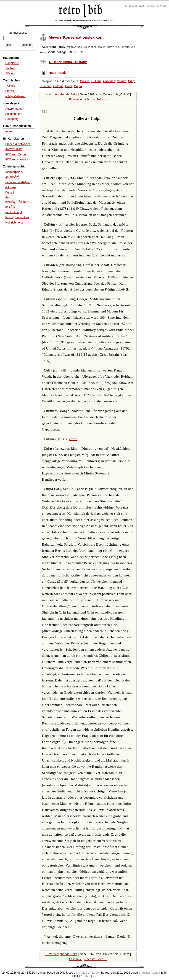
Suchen (10, 68)
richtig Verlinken (15, 96)
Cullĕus (96, 81)
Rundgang (12, 119)
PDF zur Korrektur (17, 159)
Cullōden (109, 81)
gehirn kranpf (14, 212)
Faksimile (75, 100)
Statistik (10, 91)
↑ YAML (81, 973)
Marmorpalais (14, 172)
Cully (132, 81)
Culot (69, 86)
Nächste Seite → (96, 100)
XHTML (85, 976)
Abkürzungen (14, 114)
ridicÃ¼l (10, 207)
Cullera (85, 81)
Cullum (122, 81)
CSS (95, 976)
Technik (10, 86)
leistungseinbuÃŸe (17, 217)
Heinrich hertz (14, 223)
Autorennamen (15, 109)
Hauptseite (12, 63)
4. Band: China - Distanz (68, 62)
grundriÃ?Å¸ (13, 177)
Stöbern (10, 73)
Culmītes (45, 86)
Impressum (130, 6)
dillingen (11, 187)
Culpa (78, 86)
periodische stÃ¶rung (19, 182)
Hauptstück (57, 73)
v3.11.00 (93, 973)
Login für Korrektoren (152, 6)
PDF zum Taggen (16, 154)
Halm (73, 439)
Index (9, 132)
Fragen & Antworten (18, 144)
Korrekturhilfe (14, 149)
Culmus (58, 86)
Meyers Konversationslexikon (75, 37)
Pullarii (9, 193)
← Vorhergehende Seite (61, 94)
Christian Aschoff (149, 973)
